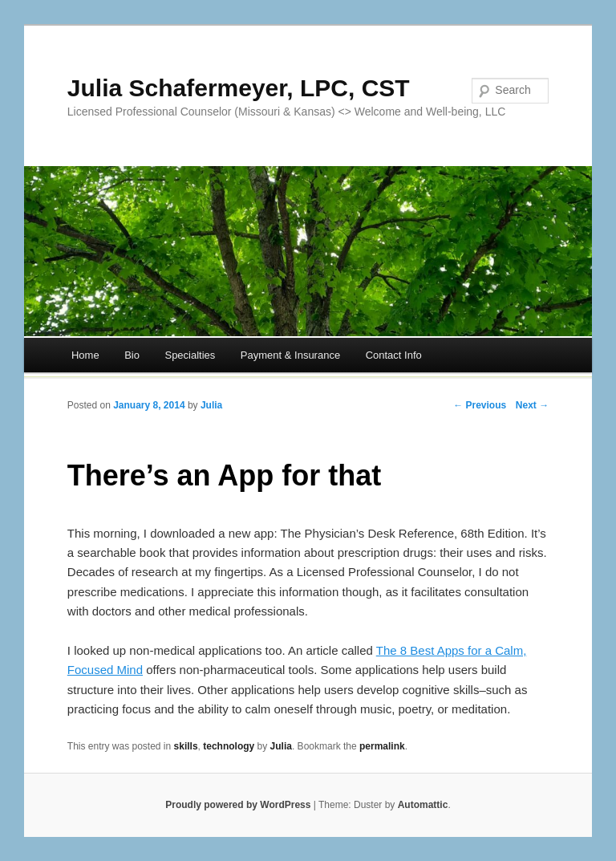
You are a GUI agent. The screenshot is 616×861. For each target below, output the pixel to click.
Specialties (190, 355)
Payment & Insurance (290, 355)
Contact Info (394, 355)
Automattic (423, 805)
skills (186, 746)
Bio (132, 355)
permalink (382, 746)
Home (85, 355)
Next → (532, 405)
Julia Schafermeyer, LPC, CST (239, 88)
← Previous (480, 405)
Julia (211, 405)
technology (229, 746)
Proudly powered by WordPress (238, 805)
